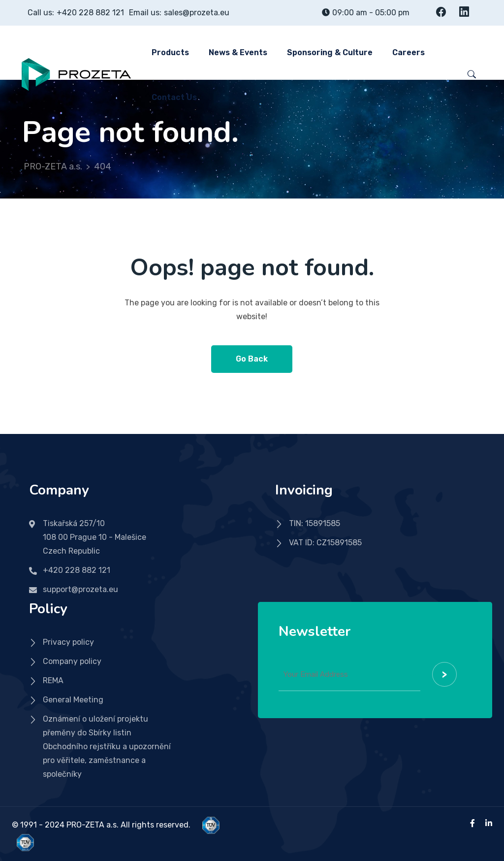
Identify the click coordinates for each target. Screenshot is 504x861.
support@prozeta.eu (80, 589)
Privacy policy (68, 642)
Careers (409, 52)
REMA (53, 680)
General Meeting (73, 700)
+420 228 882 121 (90, 13)
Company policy (72, 661)
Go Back (252, 359)
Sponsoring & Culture (330, 52)
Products (170, 52)
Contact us (174, 97)
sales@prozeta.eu (197, 13)
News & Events (238, 52)
